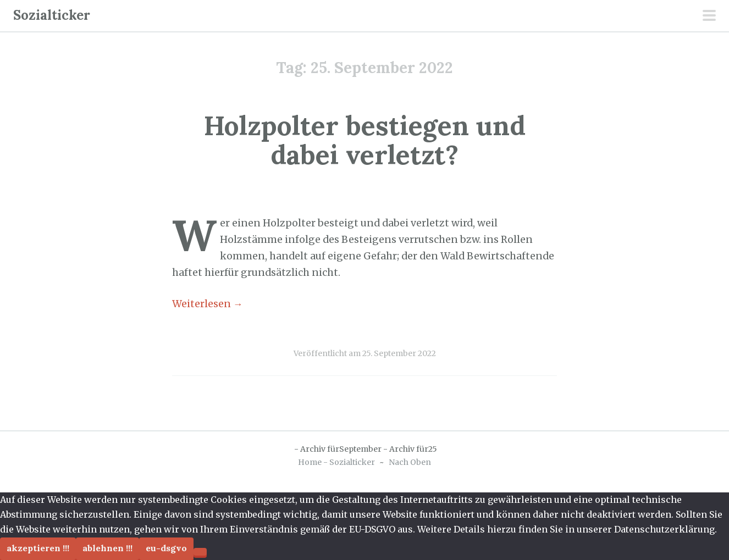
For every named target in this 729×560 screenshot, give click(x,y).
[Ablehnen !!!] (200, 552)
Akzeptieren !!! (38, 548)
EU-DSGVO (166, 548)
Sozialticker (52, 15)
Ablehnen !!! (107, 548)
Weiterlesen (208, 304)
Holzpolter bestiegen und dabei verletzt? (365, 140)
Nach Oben (410, 462)
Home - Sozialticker (336, 462)
